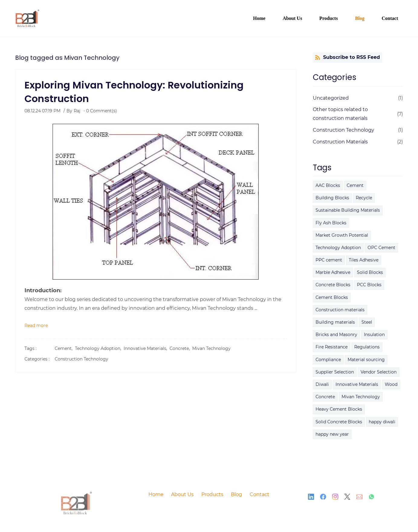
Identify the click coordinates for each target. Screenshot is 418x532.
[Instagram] (335, 499)
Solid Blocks (370, 272)
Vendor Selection (379, 372)
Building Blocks (332, 198)
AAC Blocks (328, 185)
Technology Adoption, (99, 348)
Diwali (322, 384)
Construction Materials (340, 142)
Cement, (65, 348)
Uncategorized (331, 98)
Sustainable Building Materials (348, 210)
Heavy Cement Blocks (339, 409)
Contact (259, 494)
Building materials (335, 322)
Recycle (364, 198)
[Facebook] (323, 499)
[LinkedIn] (311, 499)
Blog (237, 494)
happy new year (332, 434)
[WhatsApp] (371, 499)
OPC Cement (381, 248)
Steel (367, 322)
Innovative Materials (357, 384)
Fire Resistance (332, 347)
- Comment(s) (100, 111)
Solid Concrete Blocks (339, 422)
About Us (182, 494)
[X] (347, 499)
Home (156, 494)
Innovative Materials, (147, 348)
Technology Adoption (338, 248)
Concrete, (181, 348)
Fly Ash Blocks (331, 223)
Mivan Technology (211, 348)
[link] (77, 498)
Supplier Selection (335, 372)
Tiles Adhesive (364, 260)
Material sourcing (366, 360)
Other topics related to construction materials (340, 114)
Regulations (367, 347)
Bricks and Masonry (336, 335)
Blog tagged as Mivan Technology (67, 58)
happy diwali (382, 422)
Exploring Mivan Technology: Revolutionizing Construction (134, 92)
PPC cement (329, 260)
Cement (355, 185)
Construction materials (340, 310)
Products (212, 494)
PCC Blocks (369, 285)
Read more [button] (36, 325)
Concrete (325, 397)
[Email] (359, 499)
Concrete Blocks (333, 285)
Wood (391, 384)
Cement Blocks (332, 297)
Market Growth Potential (342, 235)
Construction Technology (81, 359)
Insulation (374, 335)
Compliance (328, 360)
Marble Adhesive (333, 272)
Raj (77, 111)
